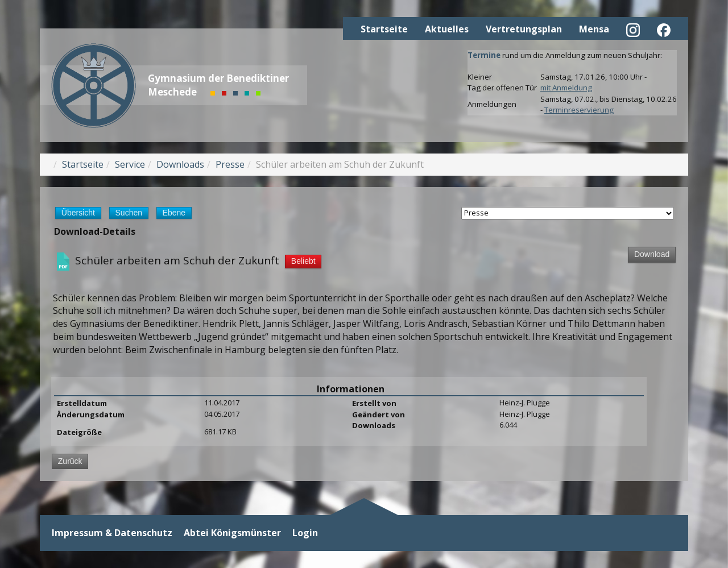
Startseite (384, 29)
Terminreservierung (579, 110)
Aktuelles (447, 29)
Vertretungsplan (524, 29)
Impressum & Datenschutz (112, 533)
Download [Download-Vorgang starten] (652, 254)
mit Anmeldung (566, 88)
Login (305, 533)
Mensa (594, 29)
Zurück (70, 461)
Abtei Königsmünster (232, 533)
